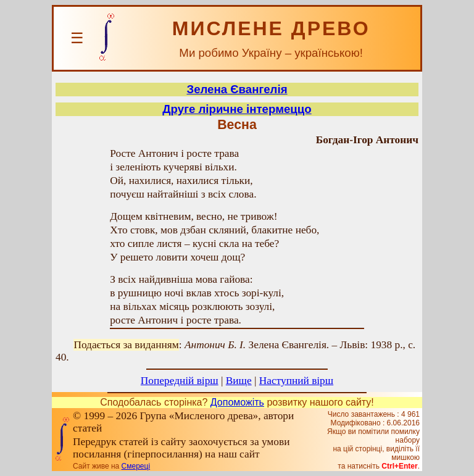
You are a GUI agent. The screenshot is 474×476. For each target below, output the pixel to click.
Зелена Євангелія (237, 89)
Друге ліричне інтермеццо (237, 109)
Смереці (136, 466)
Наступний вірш (296, 381)
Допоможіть (237, 402)
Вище (239, 381)
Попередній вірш (180, 381)
